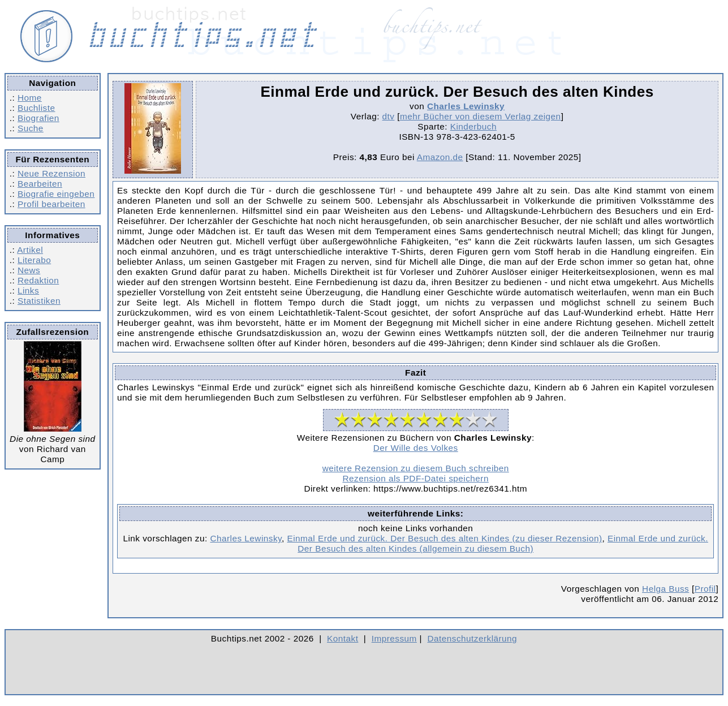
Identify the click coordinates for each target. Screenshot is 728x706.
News (29, 270)
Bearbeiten (40, 184)
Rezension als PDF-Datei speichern (415, 478)
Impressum (394, 638)
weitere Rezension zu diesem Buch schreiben (416, 468)
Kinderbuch (473, 126)
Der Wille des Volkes (416, 448)
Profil (705, 589)
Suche (31, 128)
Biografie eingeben (56, 194)
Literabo (34, 260)
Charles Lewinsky (466, 106)
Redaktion (38, 280)
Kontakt (343, 638)
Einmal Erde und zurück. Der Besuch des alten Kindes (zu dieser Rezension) (445, 538)
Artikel (30, 250)
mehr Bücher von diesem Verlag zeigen (481, 116)
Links (28, 290)
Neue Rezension (51, 173)
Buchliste (36, 108)
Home (30, 98)
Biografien (38, 118)
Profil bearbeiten (51, 204)
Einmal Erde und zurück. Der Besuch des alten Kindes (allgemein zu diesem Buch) (503, 543)
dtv (389, 116)
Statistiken (39, 301)
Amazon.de (440, 157)
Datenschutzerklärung (473, 638)
